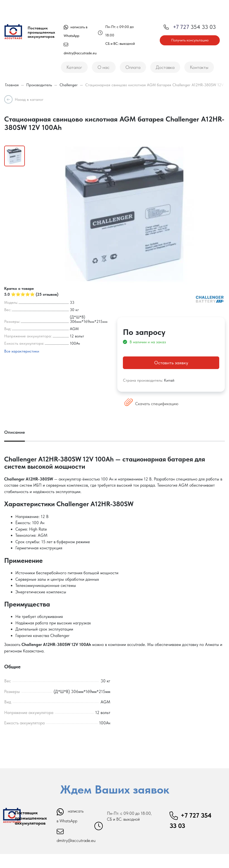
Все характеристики (22, 351)
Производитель (39, 85)
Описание (15, 432)
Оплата (133, 67)
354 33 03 (190, 27)
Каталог (74, 67)
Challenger (69, 85)
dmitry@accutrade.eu (76, 840)
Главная (12, 85)
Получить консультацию (190, 40)
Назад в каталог (29, 99)
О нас (103, 67)
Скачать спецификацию (151, 404)
